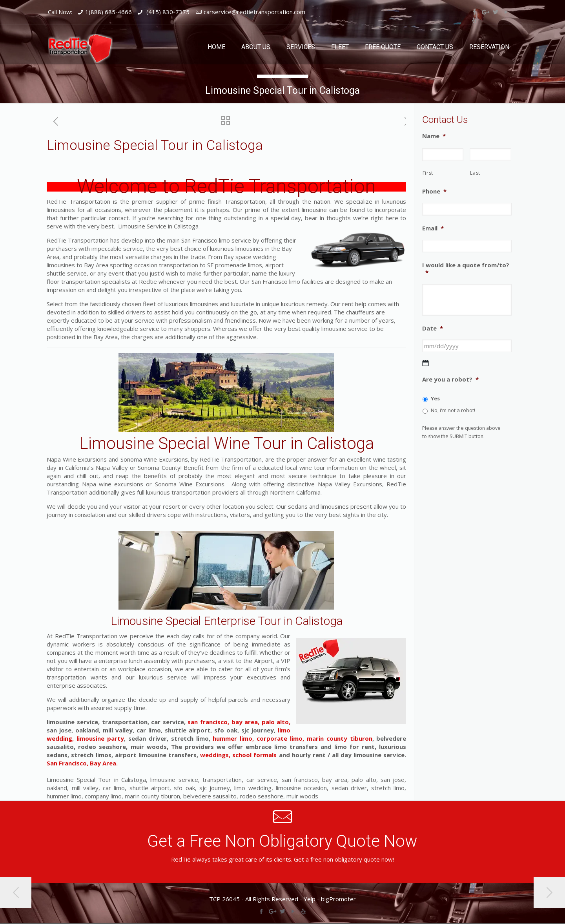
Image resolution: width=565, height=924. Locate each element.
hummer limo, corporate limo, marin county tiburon (291, 738)
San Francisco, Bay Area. (82, 763)
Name (434, 136)
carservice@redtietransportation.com (254, 12)
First (428, 173)
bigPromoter (338, 899)
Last (475, 173)
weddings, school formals (238, 755)
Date (433, 328)
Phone (434, 191)
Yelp (310, 899)
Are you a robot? (450, 379)
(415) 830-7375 (167, 12)
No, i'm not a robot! (453, 410)
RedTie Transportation (280, 186)
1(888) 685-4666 (108, 12)
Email (433, 228)
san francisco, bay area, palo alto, (239, 722)
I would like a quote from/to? (466, 269)
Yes (435, 398)
